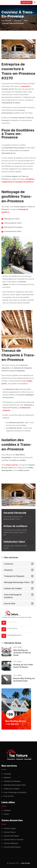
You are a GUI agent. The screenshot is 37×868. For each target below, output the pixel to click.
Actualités (7, 810)
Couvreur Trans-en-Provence (14, 840)
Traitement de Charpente (19, 576)
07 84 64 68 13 (12, 629)
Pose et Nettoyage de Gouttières (19, 596)
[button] (5, 49)
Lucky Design (25, 863)
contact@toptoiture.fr (14, 635)
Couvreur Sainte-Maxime (12, 847)
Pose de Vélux (19, 603)
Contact (6, 814)
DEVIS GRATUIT (27, 2)
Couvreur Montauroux (11, 843)
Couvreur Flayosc (10, 832)
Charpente (19, 570)
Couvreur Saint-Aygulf (11, 836)
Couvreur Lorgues (10, 828)
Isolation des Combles (19, 588)
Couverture (19, 564)
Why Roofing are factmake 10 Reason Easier (22, 653)
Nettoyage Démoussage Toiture (19, 582)
